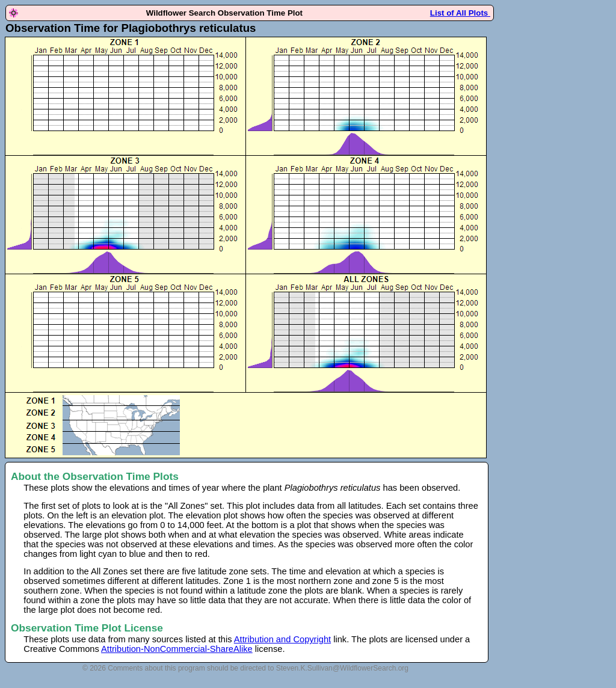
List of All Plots (460, 13)
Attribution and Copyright (282, 639)
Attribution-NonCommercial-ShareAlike (177, 649)
